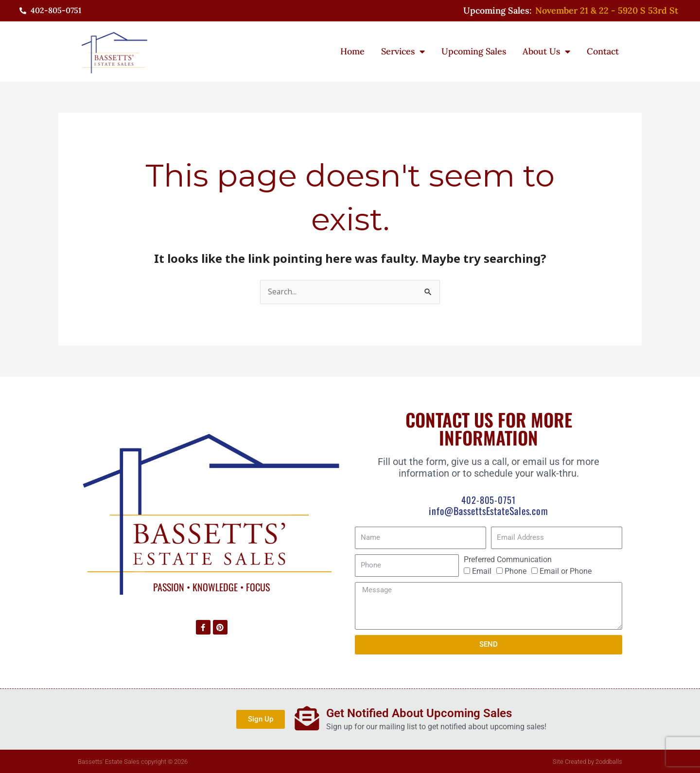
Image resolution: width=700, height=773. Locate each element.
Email (482, 571)
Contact (603, 51)
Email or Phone (566, 571)
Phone (516, 571)
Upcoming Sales (474, 51)
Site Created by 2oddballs (587, 761)
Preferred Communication (508, 559)
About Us (546, 52)
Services (403, 52)
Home (352, 51)
